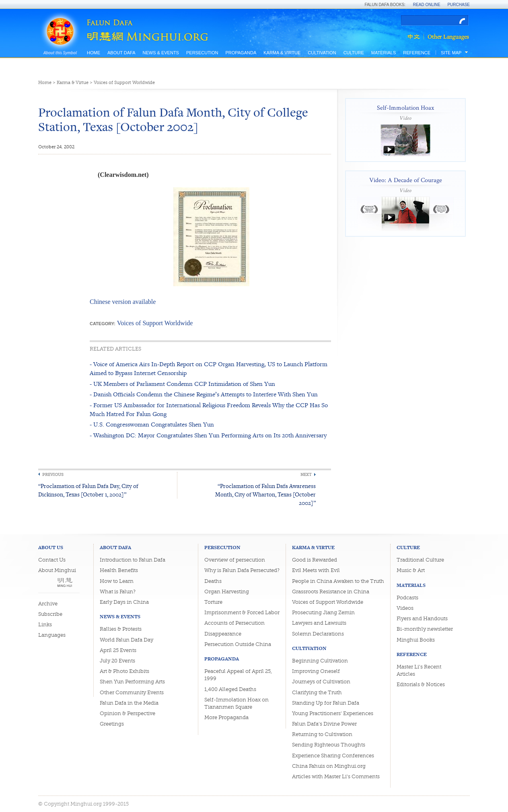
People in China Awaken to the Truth (338, 581)
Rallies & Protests (121, 629)
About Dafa (121, 53)
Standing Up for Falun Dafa (326, 703)
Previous (53, 475)
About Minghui (57, 570)
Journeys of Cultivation (321, 682)
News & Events (160, 53)
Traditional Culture (420, 560)
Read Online (427, 5)
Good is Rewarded (315, 560)
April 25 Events (118, 650)
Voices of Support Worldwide (124, 83)
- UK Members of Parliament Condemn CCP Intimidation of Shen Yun (182, 384)
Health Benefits (119, 570)
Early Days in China (124, 602)
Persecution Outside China (238, 644)
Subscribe (50, 614)
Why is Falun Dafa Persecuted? (242, 570)
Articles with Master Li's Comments (336, 776)
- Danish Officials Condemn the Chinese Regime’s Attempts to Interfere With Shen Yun (204, 394)
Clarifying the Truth (317, 692)
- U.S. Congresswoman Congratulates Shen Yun (152, 424)
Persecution (202, 53)
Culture (354, 53)
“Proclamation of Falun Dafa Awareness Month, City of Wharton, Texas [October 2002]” (265, 494)
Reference (417, 53)
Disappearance (223, 634)
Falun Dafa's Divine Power (324, 724)
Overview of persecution (235, 560)
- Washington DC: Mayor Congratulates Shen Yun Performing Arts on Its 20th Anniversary (208, 435)
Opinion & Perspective (128, 713)
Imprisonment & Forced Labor (242, 612)
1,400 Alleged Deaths (230, 689)
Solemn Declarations (318, 634)
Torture (213, 602)
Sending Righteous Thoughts (329, 745)
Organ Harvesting (227, 592)
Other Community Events (132, 692)
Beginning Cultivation (320, 661)
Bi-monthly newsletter (425, 629)
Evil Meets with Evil (316, 570)
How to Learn (117, 581)
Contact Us (52, 560)
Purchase (459, 5)
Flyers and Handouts (422, 618)
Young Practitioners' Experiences (333, 713)
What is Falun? (118, 592)
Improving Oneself (316, 671)
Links (45, 624)
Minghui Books (416, 640)
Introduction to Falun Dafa (133, 560)
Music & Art (411, 570)
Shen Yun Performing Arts (132, 682)
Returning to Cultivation (322, 734)
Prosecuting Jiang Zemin (323, 612)
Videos (405, 608)
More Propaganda (226, 717)
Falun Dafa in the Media (129, 703)
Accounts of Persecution (234, 623)
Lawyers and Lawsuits (319, 623)
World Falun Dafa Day (126, 640)
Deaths (213, 581)
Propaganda (241, 53)
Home (94, 53)
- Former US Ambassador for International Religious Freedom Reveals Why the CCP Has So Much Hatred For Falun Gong (209, 409)
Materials (384, 53)
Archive (48, 604)
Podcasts (407, 598)
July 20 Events (117, 661)
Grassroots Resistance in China (331, 592)
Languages (52, 635)
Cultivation (322, 53)
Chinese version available (123, 302)
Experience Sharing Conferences (333, 756)
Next (306, 475)
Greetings (112, 724)
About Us (51, 547)
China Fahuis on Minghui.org (329, 766)
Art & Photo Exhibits (124, 671)
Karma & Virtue (282, 53)
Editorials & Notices (421, 684)
